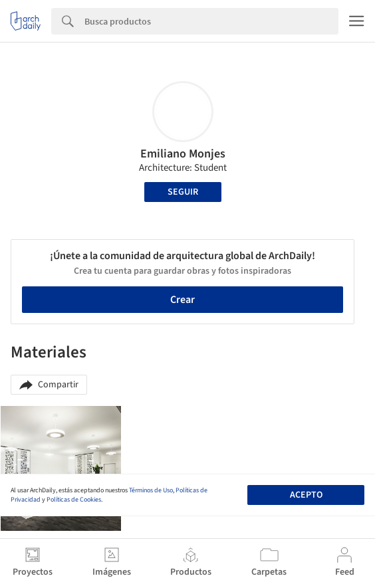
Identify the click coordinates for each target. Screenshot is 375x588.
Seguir (183, 192)
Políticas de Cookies (74, 500)
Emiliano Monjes (183, 154)
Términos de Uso (151, 490)
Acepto (306, 495)
